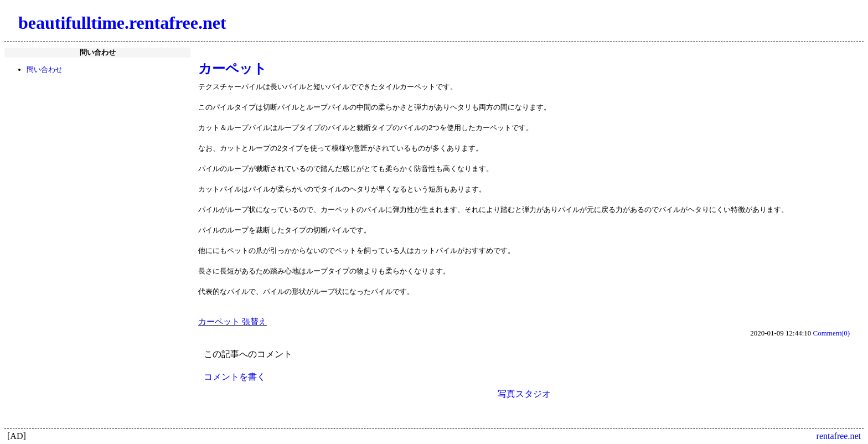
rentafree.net (839, 436)
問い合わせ (45, 69)
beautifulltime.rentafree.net (122, 23)
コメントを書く (235, 377)
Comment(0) (831, 333)
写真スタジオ (524, 394)
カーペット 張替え (232, 322)
